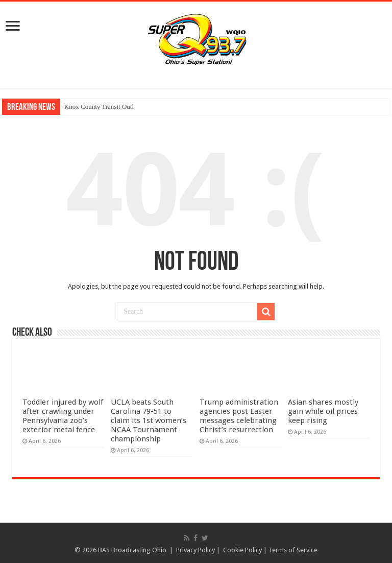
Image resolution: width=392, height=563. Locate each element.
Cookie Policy (242, 550)
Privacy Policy (195, 550)
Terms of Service (293, 550)
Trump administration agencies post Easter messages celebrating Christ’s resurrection (239, 416)
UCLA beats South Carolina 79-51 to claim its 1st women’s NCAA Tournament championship (149, 420)
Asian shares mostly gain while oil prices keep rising (323, 411)
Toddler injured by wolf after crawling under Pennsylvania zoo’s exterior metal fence (63, 416)
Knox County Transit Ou (97, 107)
